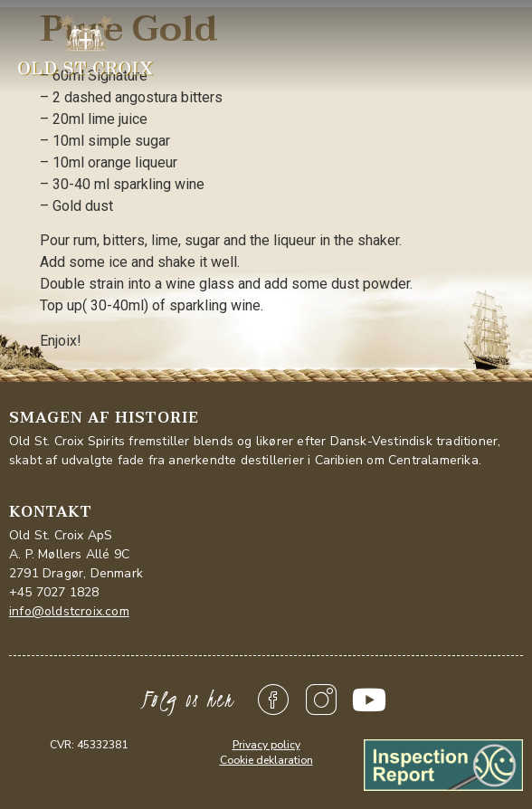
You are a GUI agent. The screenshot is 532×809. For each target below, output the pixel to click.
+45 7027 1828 (54, 592)
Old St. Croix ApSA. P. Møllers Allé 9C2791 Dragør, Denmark (76, 554)
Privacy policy (266, 745)
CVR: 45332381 (89, 745)
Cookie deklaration (266, 760)
